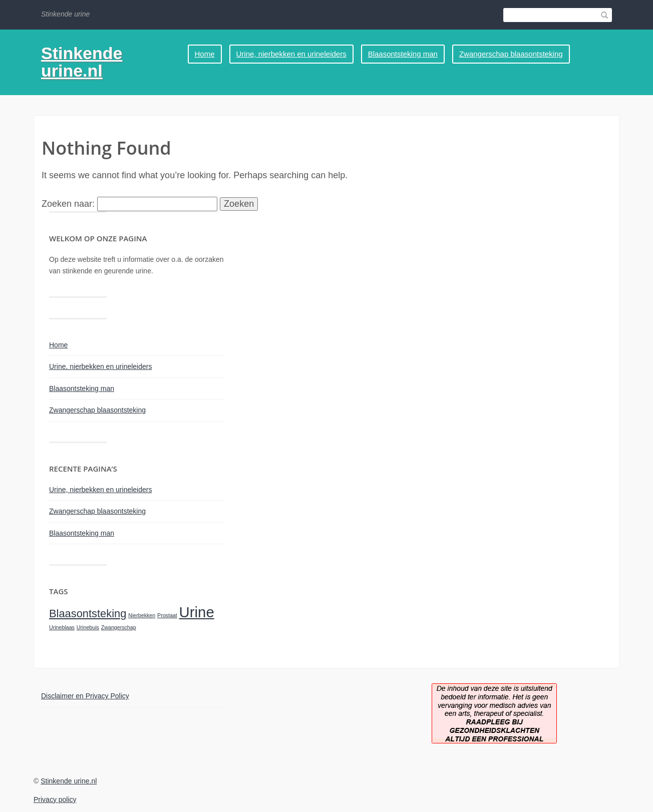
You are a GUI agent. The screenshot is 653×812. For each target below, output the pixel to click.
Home (205, 54)
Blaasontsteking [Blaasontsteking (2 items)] (88, 614)
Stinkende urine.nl (82, 62)
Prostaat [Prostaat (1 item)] (167, 615)
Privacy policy (55, 799)
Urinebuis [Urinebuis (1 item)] (88, 627)
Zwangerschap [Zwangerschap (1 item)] (119, 627)
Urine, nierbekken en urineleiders (291, 54)
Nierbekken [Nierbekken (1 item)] (142, 615)
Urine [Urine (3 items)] (197, 612)
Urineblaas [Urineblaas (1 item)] (62, 627)
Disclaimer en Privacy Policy (85, 696)
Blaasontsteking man (403, 54)
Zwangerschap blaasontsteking (511, 54)
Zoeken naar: (68, 204)
